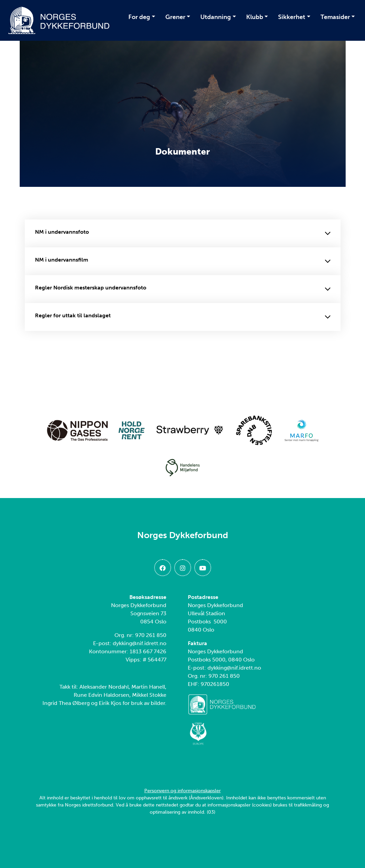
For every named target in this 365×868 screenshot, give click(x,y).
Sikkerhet (292, 17)
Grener (175, 17)
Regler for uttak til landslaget (183, 317)
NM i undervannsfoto (183, 233)
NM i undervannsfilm (183, 261)
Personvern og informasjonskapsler (182, 791)
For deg (139, 17)
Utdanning (216, 17)
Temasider (335, 17)
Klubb (255, 17)
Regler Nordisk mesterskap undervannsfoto (183, 289)
